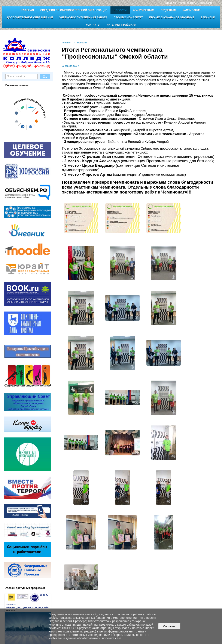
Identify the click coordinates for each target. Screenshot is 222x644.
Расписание (192, 10)
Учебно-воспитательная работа (83, 18)
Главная (28, 10)
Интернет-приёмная (121, 25)
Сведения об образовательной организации (74, 10)
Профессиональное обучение (172, 18)
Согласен (169, 626)
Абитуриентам (144, 10)
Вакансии (208, 18)
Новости (120, 10)
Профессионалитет (128, 18)
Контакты (93, 25)
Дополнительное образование (30, 18)
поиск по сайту (188, 3)
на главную (170, 3)
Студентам (168, 10)
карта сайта (206, 3)
